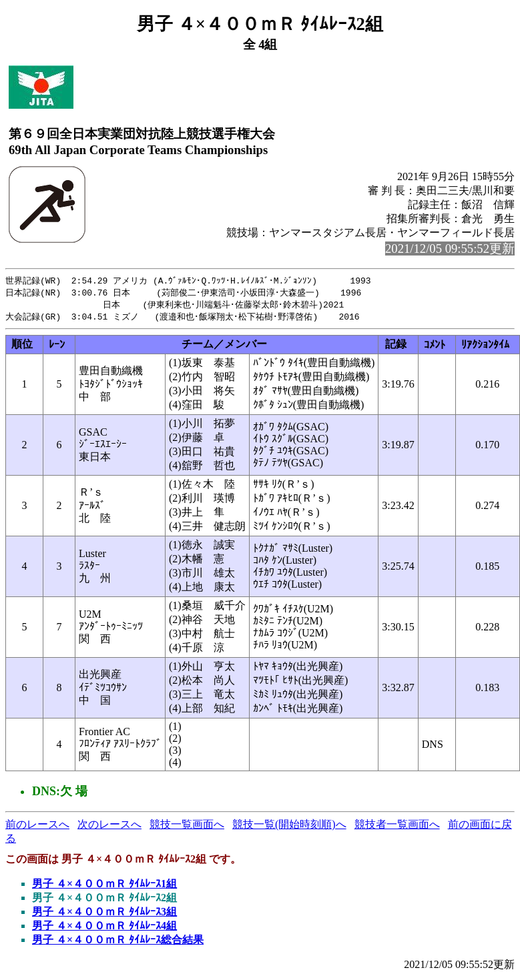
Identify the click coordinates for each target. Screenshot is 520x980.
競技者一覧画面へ (397, 827)
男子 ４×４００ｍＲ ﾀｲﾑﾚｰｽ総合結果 (118, 942)
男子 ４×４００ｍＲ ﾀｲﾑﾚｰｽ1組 (104, 886)
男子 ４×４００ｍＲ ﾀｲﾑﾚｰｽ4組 (104, 928)
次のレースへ (109, 827)
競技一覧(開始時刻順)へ (289, 827)
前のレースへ (37, 827)
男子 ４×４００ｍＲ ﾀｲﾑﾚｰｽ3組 (104, 914)
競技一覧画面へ (187, 827)
